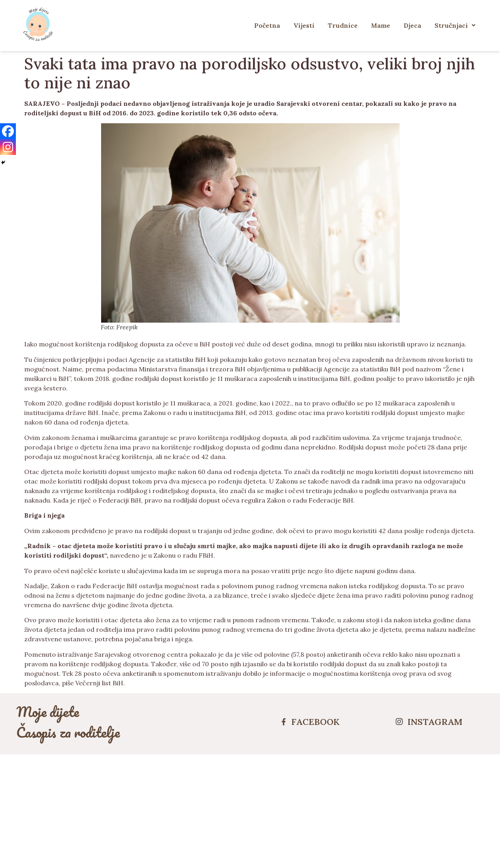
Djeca (412, 25)
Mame (381, 25)
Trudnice (343, 25)
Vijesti (304, 25)
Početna (267, 25)
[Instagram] (8, 147)
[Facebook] (8, 131)
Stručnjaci (455, 25)
